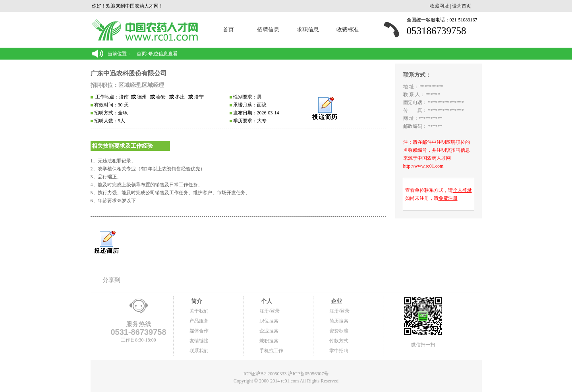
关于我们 (199, 311)
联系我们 (199, 351)
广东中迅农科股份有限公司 (129, 73)
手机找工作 (271, 351)
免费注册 (448, 198)
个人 (266, 301)
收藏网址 (439, 6)
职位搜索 (269, 321)
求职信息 (308, 30)
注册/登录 (270, 311)
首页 (228, 30)
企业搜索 (269, 331)
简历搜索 (339, 321)
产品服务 (199, 321)
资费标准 (339, 331)
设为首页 (462, 6)
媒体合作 (199, 331)
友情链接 (199, 341)
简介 (196, 301)
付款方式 (339, 341)
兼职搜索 (269, 341)
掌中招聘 (339, 351)
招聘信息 (268, 30)
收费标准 (348, 30)
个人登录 (462, 190)
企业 (336, 301)
